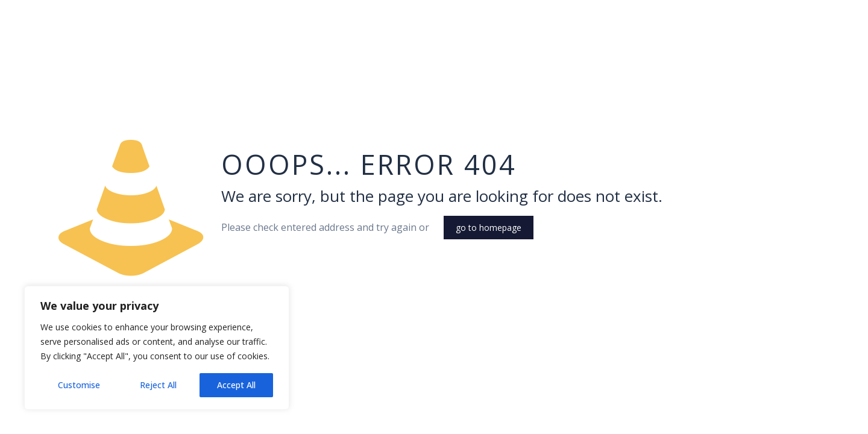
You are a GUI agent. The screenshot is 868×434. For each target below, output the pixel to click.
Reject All (158, 385)
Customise (79, 385)
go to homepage (489, 228)
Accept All (236, 385)
